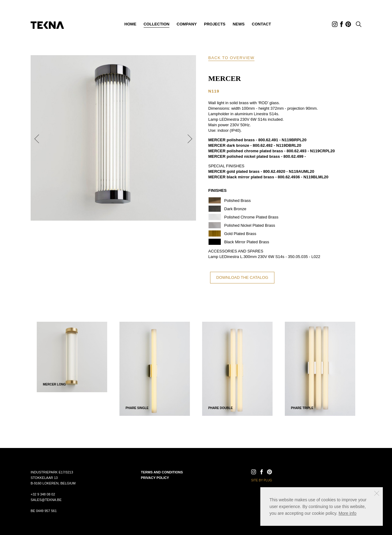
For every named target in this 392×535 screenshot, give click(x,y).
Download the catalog (242, 277)
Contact (261, 24)
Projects (215, 24)
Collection (157, 24)
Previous (37, 139)
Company (187, 24)
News (239, 24)
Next (190, 139)
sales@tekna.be (46, 500)
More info (347, 513)
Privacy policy (155, 478)
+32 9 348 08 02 (43, 494)
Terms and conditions (162, 472)
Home (130, 24)
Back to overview (231, 58)
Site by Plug (262, 480)
